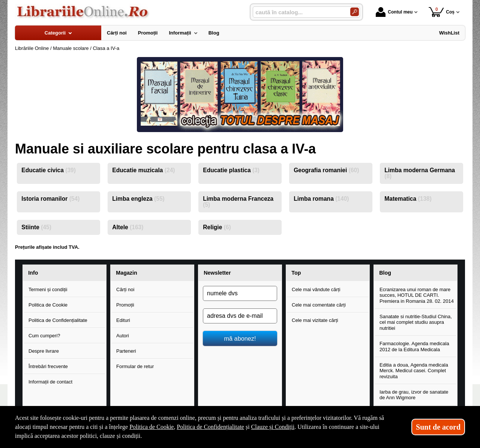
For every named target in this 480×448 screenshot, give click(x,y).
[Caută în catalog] (355, 12)
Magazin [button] (126, 273)
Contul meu (394, 12)
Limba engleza (138, 199)
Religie (217, 227)
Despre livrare (44, 351)
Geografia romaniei (326, 170)
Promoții (125, 305)
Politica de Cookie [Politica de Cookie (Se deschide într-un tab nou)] (151, 427)
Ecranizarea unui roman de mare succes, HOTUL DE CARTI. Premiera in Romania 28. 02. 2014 (417, 295)
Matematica (408, 199)
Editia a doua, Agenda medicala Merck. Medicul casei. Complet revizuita (414, 371)
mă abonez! (240, 338)
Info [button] (33, 273)
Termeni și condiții (48, 289)
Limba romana (321, 199)
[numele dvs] (240, 293)
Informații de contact (50, 382)
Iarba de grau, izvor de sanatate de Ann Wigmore (414, 395)
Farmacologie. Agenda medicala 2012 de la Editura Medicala (414, 347)
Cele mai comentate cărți (319, 305)
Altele (128, 227)
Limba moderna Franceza (238, 202)
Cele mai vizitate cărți (315, 320)
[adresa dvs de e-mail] (240, 316)
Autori (123, 336)
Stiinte (36, 227)
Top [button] (296, 273)
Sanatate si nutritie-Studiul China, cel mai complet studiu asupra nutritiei (416, 322)
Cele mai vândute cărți (316, 289)
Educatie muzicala (143, 170)
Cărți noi (125, 289)
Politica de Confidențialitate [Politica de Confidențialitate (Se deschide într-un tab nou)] (210, 427)
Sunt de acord (438, 427)
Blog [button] (385, 273)
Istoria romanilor (50, 199)
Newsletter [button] (217, 273)
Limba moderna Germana (420, 173)
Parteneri (126, 351)
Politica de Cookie (48, 305)
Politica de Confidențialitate (58, 320)
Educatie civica (49, 170)
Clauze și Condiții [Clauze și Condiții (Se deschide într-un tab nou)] (273, 427)
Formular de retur (135, 366)
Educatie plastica (231, 170)
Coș (442, 12)
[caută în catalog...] (298, 12)
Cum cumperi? (44, 336)
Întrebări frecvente (48, 366)
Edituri (123, 320)
